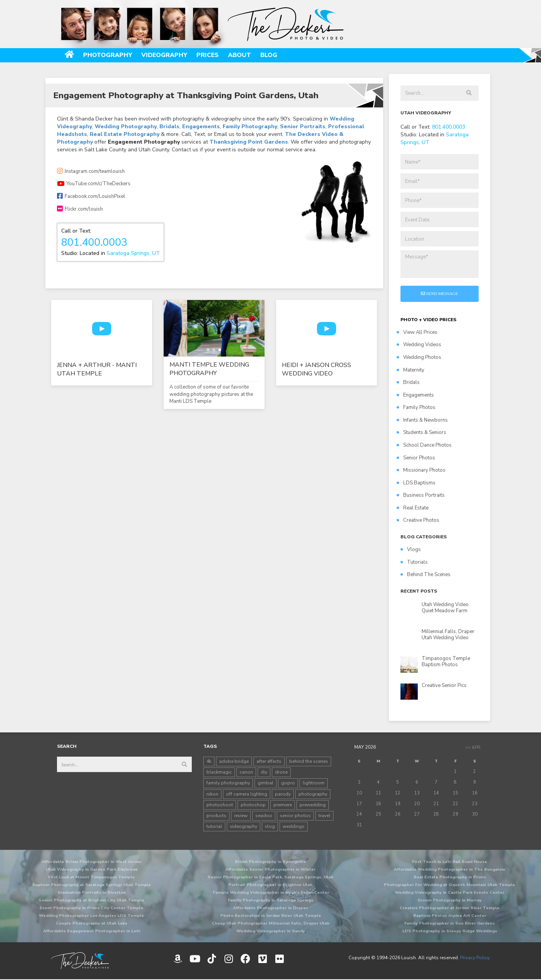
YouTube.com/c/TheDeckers (94, 184)
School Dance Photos (424, 445)
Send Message (440, 293)
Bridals (169, 126)
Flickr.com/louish (80, 209)
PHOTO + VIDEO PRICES (428, 320)
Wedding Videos (419, 345)
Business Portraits (421, 495)
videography (244, 826)
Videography (164, 55)
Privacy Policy (475, 958)
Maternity (410, 370)
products (216, 816)
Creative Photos (418, 520)
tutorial (214, 826)
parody (283, 794)
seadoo (264, 816)
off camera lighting (247, 794)
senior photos (295, 816)
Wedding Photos (419, 357)
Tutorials (414, 562)
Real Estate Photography (125, 134)
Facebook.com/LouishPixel (91, 196)
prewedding (313, 805)
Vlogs (411, 549)
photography (313, 794)
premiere (283, 805)
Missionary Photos (421, 470)
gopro (288, 783)
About (240, 55)
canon (246, 772)
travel (324, 816)
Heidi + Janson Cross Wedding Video (317, 369)
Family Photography (250, 126)
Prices (208, 55)
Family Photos (416, 407)
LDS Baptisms (416, 483)
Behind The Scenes (425, 575)
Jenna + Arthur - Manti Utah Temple (97, 369)
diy (264, 772)
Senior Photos (416, 458)
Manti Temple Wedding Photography (209, 369)
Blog (269, 55)
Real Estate (413, 508)
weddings (294, 826)
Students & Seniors (421, 432)
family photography (228, 783)
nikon (212, 794)
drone (281, 772)
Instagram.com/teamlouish (91, 171)
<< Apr (473, 748)
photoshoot (220, 805)
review (241, 816)
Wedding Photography (126, 126)
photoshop (253, 805)
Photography (108, 55)
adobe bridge (234, 761)
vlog (270, 826)
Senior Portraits (303, 126)
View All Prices (417, 332)
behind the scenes (309, 761)
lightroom (314, 783)
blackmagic (219, 772)
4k (209, 761)
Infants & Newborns (422, 420)
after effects (269, 761)
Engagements (201, 126)
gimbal (265, 783)
